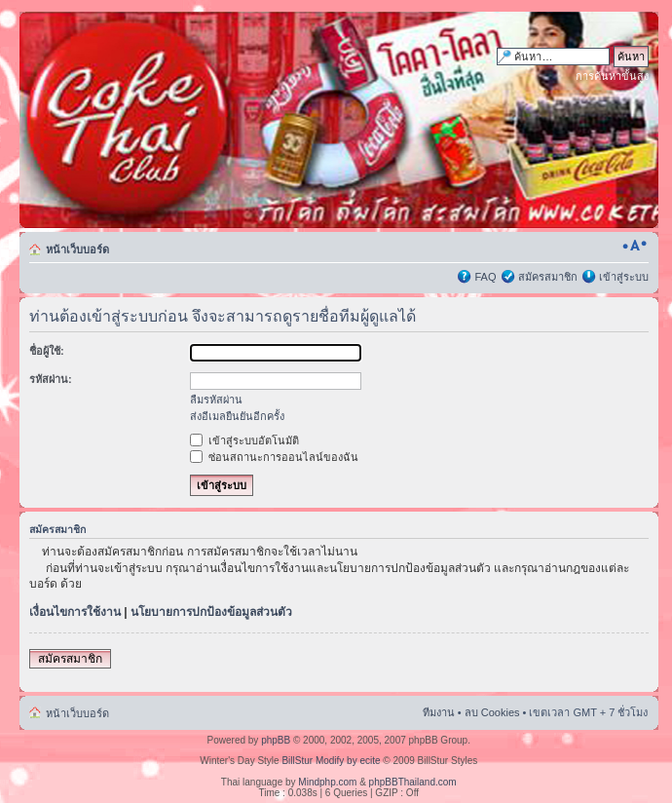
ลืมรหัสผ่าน (216, 400)
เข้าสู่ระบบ (624, 277)
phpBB (276, 740)
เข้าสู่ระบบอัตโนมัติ (244, 440)
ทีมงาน (439, 712)
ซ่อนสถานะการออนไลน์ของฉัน (274, 457)
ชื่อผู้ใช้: (47, 351)
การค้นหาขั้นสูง (612, 76)
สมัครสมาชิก (548, 277)
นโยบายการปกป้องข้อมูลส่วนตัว (211, 612)
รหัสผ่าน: (51, 379)
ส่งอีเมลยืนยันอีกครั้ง (237, 416)
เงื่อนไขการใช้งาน (75, 612)
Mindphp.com (327, 782)
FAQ (485, 277)
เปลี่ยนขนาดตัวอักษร (635, 246)
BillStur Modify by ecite (331, 761)
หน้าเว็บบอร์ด (77, 249)
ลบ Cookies (492, 712)
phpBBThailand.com (413, 782)
